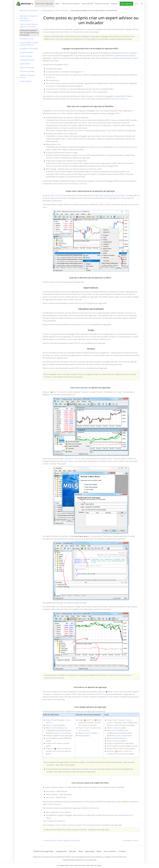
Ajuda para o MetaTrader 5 (29, 10)
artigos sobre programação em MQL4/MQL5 (110, 195)
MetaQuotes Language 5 (129, 53)
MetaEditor (67, 32)
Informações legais (91, 860)
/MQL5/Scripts (79, 343)
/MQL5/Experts (80, 303)
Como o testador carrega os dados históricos (29, 44)
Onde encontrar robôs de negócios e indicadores (29, 25)
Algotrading (90, 851)
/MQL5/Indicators (84, 324)
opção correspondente (63, 733)
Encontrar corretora (102, 4)
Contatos (122, 851)
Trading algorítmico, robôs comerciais (55, 10)
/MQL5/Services (80, 368)
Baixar (58, 4)
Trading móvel (61, 851)
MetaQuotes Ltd (80, 860)
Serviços (46, 353)
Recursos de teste (26, 52)
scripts (135, 58)
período (116, 741)
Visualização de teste (27, 60)
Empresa (114, 4)
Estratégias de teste (27, 39)
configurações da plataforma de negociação (86, 769)
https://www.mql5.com (119, 99)
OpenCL (56, 89)
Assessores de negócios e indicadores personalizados (29, 18)
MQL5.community (57, 39)
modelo (55, 725)
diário (47, 464)
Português (136, 4)
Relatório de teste (26, 56)
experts (98, 56)
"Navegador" (48, 377)
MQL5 (136, 29)
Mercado (73, 851)
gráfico (124, 738)
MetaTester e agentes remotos (27, 76)
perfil (54, 728)
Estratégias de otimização (29, 49)
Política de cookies (96, 865)
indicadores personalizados (122, 58)
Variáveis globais (26, 81)
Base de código (85, 39)
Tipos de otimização (27, 67)
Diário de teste (25, 64)
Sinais (81, 851)
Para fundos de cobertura (71, 4)
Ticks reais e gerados (27, 71)
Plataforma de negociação (44, 4)
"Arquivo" (58, 804)
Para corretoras (87, 4)
